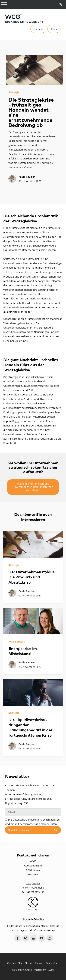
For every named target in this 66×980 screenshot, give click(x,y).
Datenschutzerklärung (26, 820)
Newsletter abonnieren (21, 830)
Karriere (38, 29)
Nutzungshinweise (22, 970)
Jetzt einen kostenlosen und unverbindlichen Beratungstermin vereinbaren (33, 487)
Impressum (40, 970)
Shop (54, 29)
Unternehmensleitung (16, 328)
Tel (61, 4)
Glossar (29, 963)
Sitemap (39, 963)
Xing (26, 938)
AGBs (51, 970)
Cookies (11, 963)
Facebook (18, 938)
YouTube (42, 938)
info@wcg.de (33, 883)
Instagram (50, 938)
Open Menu (4, 4)
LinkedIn (34, 938)
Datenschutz (52, 963)
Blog (20, 963)
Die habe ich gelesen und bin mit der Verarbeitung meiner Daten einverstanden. (32, 824)
